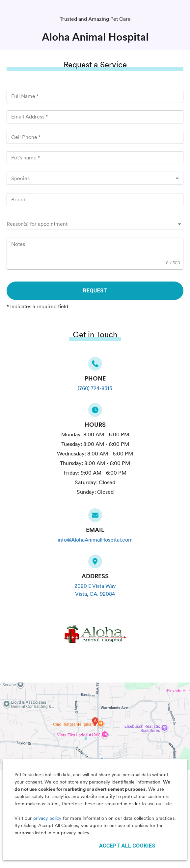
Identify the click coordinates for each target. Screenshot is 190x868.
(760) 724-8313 (95, 388)
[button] (95, 224)
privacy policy (47, 818)
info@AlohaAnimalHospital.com (95, 540)
